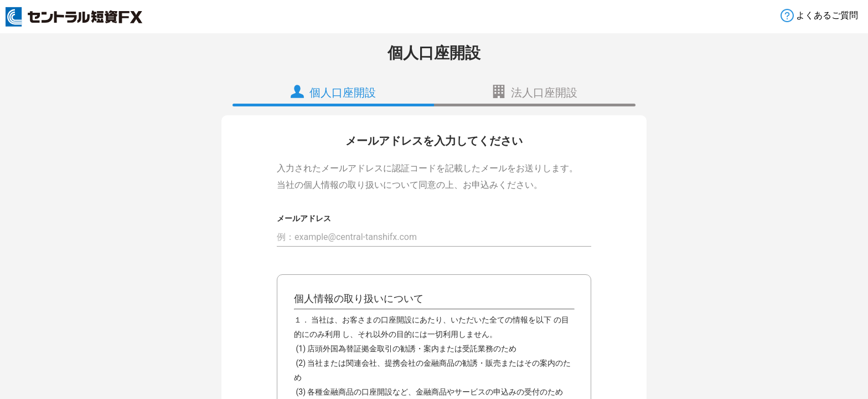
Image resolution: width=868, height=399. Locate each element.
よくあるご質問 (827, 15)
